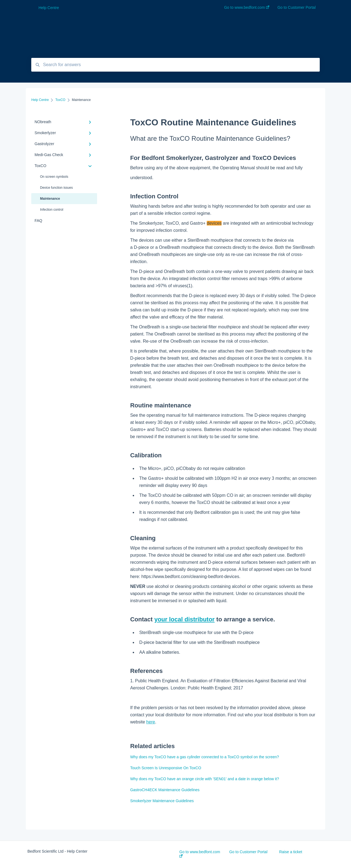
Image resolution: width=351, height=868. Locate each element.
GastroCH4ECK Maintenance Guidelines (165, 790)
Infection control (52, 210)
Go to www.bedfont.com (200, 854)
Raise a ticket (291, 852)
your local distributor (185, 619)
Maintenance (50, 199)
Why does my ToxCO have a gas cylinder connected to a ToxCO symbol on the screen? (205, 757)
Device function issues (56, 188)
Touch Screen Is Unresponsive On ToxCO (166, 768)
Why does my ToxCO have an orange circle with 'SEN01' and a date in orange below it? (205, 779)
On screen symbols (54, 177)
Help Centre (49, 8)
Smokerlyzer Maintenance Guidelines (162, 801)
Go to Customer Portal (248, 852)
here (151, 722)
